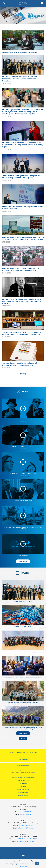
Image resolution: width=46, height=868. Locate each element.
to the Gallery (23, 733)
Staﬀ (23, 855)
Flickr (23, 739)
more (23, 374)
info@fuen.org (25, 815)
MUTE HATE (23, 784)
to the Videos (23, 561)
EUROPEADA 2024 (23, 780)
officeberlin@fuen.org (25, 828)
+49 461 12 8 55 (26, 812)
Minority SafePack (23, 796)
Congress (23, 786)
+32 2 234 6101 (20, 839)
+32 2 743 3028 (31, 839)
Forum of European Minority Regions (23, 777)
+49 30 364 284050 (26, 825)
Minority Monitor (23, 793)
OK (37, 864)
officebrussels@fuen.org (25, 842)
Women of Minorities (23, 789)
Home (23, 851)
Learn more (23, 867)
